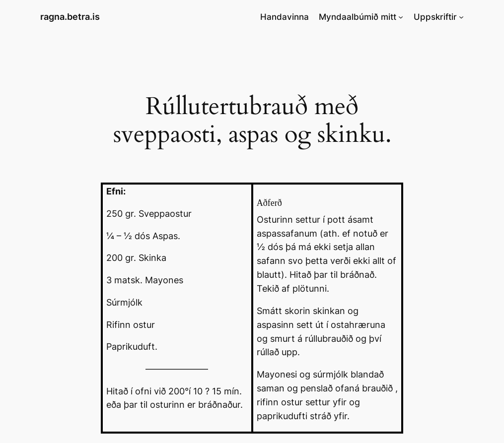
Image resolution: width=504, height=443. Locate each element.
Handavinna (285, 17)
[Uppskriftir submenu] (461, 17)
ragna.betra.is (70, 17)
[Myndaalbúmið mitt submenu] (401, 17)
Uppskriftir (435, 17)
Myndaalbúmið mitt (358, 17)
